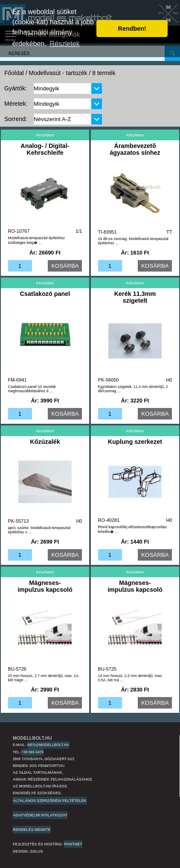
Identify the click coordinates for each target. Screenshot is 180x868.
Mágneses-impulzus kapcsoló (45, 586)
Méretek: (16, 104)
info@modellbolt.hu (48, 745)
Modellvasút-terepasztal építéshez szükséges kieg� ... (37, 240)
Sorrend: (16, 119)
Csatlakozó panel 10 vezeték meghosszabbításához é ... (32, 389)
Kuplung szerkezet (135, 442)
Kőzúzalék (45, 442)
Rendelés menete (32, 830)
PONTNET (73, 844)
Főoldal (14, 73)
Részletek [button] (65, 44)
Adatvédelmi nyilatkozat (40, 815)
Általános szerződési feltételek (50, 801)
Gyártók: (16, 88)
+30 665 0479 (33, 752)
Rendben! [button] (132, 29)
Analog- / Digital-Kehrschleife (45, 149)
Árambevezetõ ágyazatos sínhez (135, 149)
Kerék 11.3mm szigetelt (135, 297)
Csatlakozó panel (45, 294)
